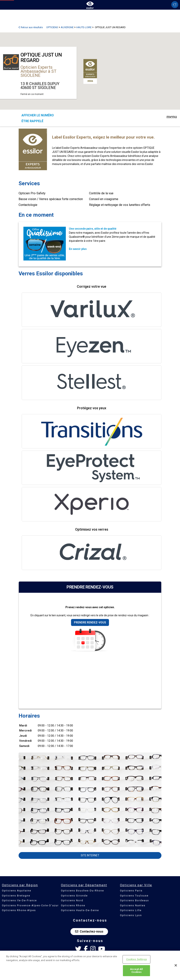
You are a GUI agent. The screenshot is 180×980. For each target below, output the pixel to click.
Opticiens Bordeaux (134, 900)
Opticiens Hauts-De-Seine (80, 910)
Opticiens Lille (131, 910)
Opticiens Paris (131, 891)
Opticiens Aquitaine (17, 891)
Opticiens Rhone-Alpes (19, 910)
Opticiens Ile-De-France (19, 900)
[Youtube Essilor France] (102, 949)
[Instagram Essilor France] (93, 949)
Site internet (90, 855)
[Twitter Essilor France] (78, 949)
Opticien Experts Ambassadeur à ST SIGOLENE (39, 71)
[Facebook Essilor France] (86, 949)
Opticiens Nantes (133, 905)
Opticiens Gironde (74, 896)
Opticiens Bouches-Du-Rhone (82, 891)
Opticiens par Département (84, 885)
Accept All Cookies (136, 971)
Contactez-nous (89, 931)
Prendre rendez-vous (90, 622)
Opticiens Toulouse (134, 896)
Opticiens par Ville (136, 885)
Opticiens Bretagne (16, 896)
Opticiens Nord (72, 900)
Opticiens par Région (20, 885)
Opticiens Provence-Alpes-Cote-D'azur (30, 905)
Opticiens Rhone (73, 905)
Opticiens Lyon (131, 915)
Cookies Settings (137, 959)
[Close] (176, 965)
